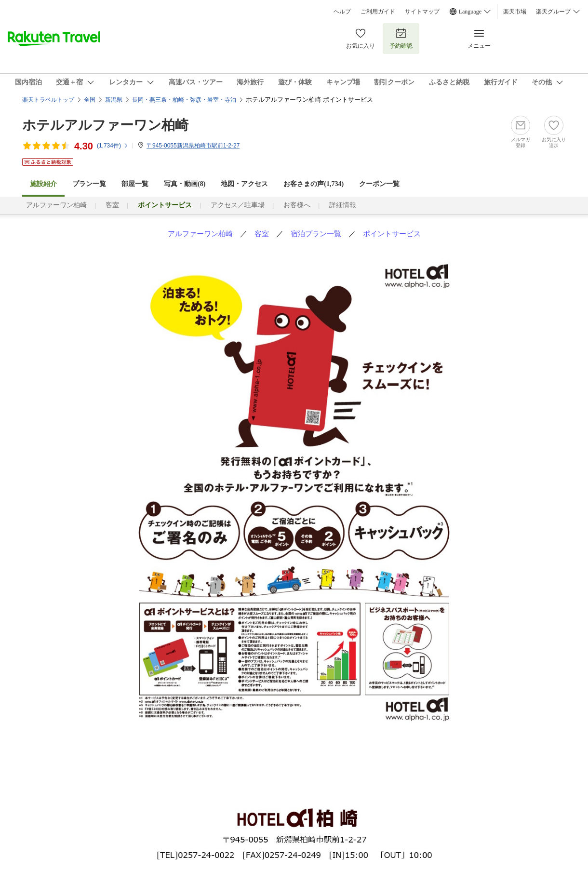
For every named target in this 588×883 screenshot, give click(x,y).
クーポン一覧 (379, 184)
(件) (113, 146)
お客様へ (297, 205)
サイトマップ (422, 12)
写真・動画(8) (185, 184)
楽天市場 (515, 12)
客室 (112, 205)
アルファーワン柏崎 (56, 205)
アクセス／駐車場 (238, 205)
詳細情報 (343, 205)
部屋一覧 (135, 184)
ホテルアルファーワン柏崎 (105, 125)
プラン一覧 (89, 184)
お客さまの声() (314, 184)
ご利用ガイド (378, 12)
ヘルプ (342, 12)
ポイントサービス (392, 234)
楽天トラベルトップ (48, 100)
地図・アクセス (244, 184)
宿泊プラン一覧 (316, 234)
